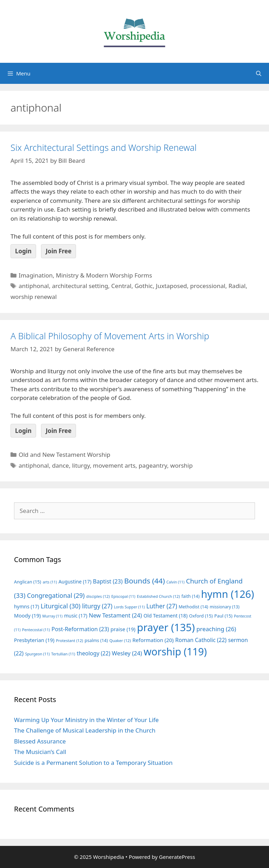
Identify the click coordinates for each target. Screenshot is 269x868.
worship (181, 465)
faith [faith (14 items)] (191, 596)
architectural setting (80, 286)
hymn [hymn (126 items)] (227, 594)
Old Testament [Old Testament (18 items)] (166, 616)
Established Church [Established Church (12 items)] (158, 596)
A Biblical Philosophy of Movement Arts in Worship (110, 336)
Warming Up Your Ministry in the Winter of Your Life (86, 720)
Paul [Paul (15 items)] (223, 616)
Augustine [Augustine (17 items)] (75, 582)
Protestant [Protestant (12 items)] (70, 640)
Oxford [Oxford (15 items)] (201, 616)
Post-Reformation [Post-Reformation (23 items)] (80, 629)
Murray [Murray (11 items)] (53, 616)
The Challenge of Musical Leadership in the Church (85, 730)
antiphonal (34, 286)
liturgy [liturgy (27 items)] (97, 606)
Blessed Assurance (40, 741)
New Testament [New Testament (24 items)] (115, 615)
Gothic (144, 286)
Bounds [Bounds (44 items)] (144, 581)
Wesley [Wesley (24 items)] (127, 653)
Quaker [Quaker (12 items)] (120, 640)
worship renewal (34, 297)
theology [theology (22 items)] (94, 653)
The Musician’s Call (40, 752)
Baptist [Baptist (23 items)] (108, 581)
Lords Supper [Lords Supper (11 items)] (129, 607)
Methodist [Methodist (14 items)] (193, 607)
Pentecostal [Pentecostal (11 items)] (36, 630)
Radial (237, 286)
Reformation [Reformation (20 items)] (153, 640)
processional (208, 286)
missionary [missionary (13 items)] (225, 607)
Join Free (58, 251)
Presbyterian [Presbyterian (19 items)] (34, 640)
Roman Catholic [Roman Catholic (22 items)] (201, 640)
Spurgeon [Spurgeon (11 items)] (37, 654)
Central (122, 286)
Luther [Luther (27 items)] (162, 606)
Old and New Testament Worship (64, 455)
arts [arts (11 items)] (50, 582)
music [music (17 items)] (76, 616)
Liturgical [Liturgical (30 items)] (61, 606)
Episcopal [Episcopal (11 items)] (123, 596)
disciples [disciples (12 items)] (98, 596)
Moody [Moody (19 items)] (27, 615)
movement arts (114, 465)
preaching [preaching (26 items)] (216, 629)
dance (60, 465)
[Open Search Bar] (259, 73)
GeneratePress (177, 857)
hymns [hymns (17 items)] (27, 606)
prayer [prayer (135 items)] (166, 627)
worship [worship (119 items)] (175, 652)
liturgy (81, 465)
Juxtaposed (171, 286)
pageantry (153, 465)
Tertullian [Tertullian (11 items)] (63, 654)
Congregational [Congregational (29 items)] (56, 595)
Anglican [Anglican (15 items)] (27, 582)
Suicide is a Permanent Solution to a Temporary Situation (93, 763)
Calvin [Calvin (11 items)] (175, 582)
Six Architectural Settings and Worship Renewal (104, 147)
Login (23, 251)
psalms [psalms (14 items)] (96, 640)
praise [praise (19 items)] (123, 629)
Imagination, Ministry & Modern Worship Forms (85, 275)
